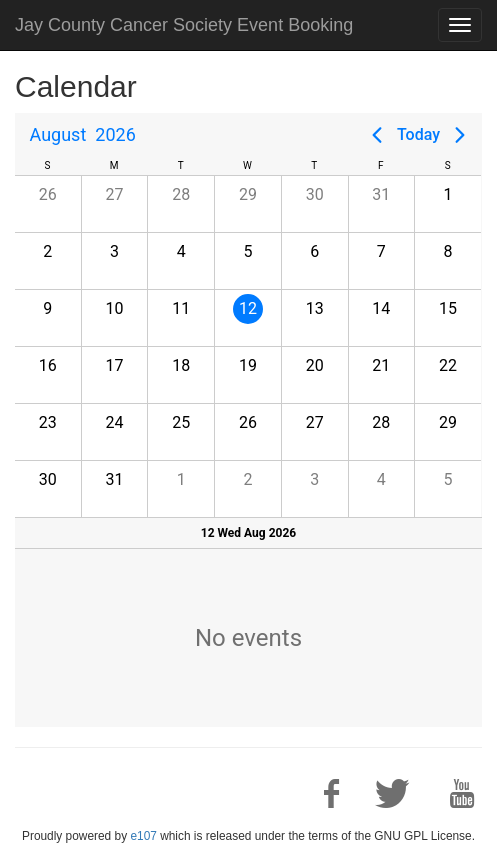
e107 (143, 836)
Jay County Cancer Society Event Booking (184, 25)
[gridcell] (247, 317)
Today (418, 134)
